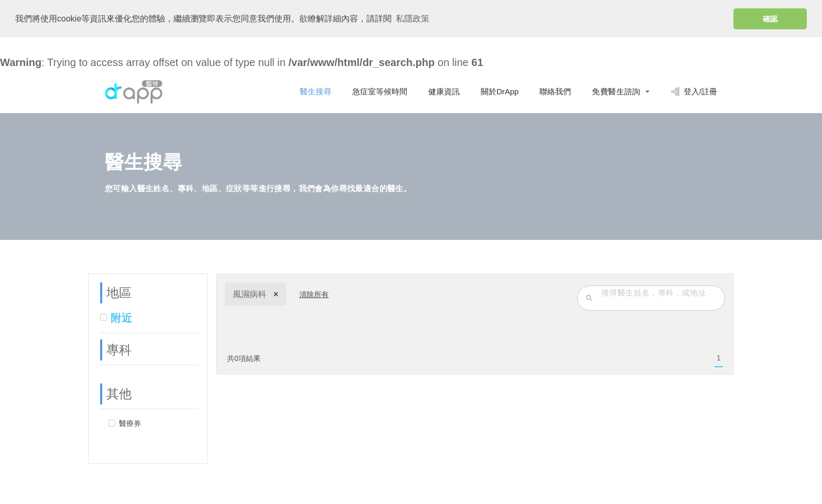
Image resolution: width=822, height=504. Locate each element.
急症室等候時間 (380, 91)
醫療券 (130, 423)
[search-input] (660, 292)
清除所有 (314, 294)
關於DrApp (500, 91)
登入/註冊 (694, 91)
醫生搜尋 (316, 91)
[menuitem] (719, 358)
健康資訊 (444, 91)
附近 (121, 317)
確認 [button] (770, 19)
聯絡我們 (555, 91)
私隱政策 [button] (413, 19)
